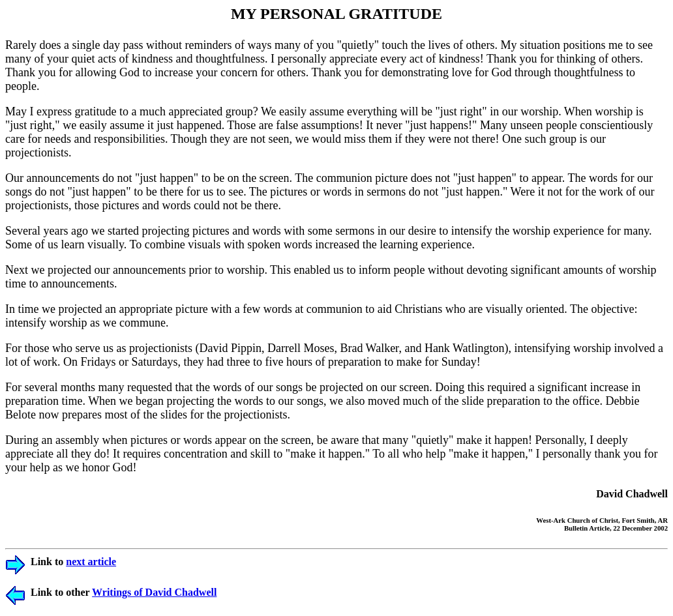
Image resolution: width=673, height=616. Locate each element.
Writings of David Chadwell (154, 592)
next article (91, 562)
